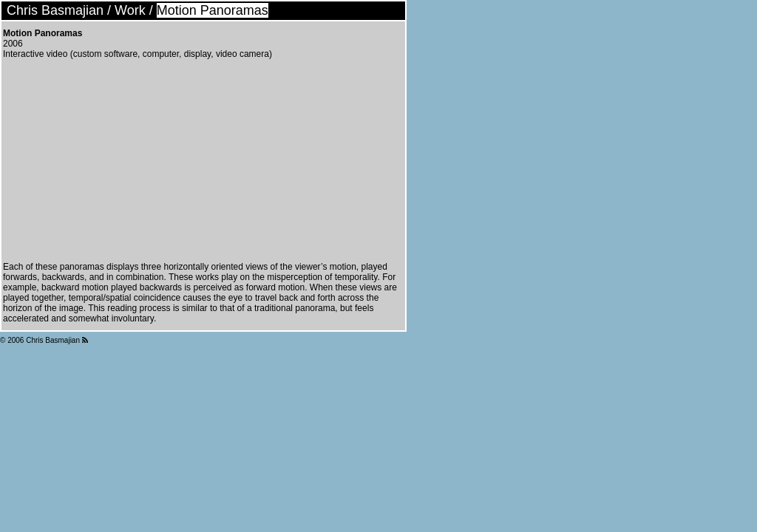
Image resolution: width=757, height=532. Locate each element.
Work (130, 10)
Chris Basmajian (55, 10)
